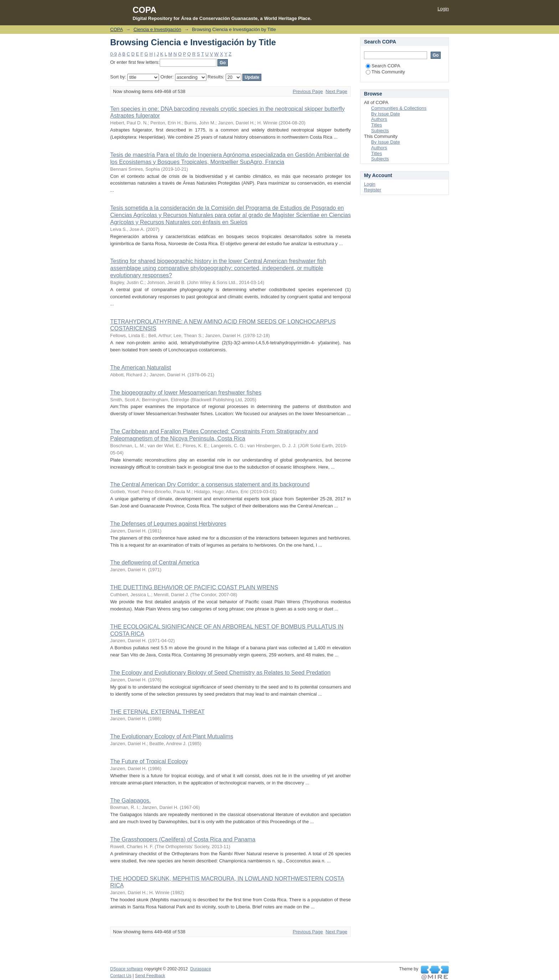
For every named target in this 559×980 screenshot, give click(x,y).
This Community (385, 72)
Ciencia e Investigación (157, 29)
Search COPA (383, 66)
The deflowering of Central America (155, 563)
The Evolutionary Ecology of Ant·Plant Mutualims (172, 736)
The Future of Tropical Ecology (149, 761)
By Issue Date (386, 114)
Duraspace (200, 969)
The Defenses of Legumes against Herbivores (168, 524)
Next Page (336, 91)
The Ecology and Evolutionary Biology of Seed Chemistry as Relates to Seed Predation (220, 673)
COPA (116, 29)
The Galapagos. (130, 801)
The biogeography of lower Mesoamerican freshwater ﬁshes (186, 393)
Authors (379, 119)
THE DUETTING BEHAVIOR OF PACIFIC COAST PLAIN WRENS (194, 587)
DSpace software (127, 969)
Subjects (380, 131)
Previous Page (308, 91)
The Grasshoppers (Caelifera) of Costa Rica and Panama (183, 839)
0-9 (114, 54)
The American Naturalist (141, 368)
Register (373, 190)
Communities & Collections (399, 108)
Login (443, 9)
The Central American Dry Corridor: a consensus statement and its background (210, 484)
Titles (377, 125)
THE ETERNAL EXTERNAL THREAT (157, 712)
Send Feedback (150, 976)
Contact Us (121, 976)
